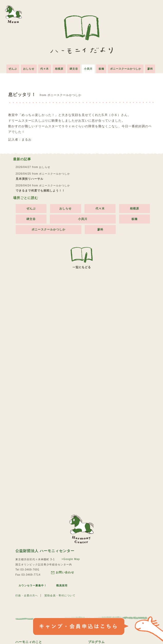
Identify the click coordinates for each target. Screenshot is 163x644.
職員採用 (62, 585)
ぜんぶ (10, 68)
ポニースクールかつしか (128, 68)
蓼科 (153, 68)
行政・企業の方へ (27, 595)
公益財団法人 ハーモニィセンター (45, 550)
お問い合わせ (63, 572)
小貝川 (89, 68)
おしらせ (27, 68)
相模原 (59, 68)
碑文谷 (74, 68)
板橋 (103, 68)
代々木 (44, 68)
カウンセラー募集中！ (33, 585)
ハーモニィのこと (29, 641)
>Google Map (70, 558)
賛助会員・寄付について (60, 595)
